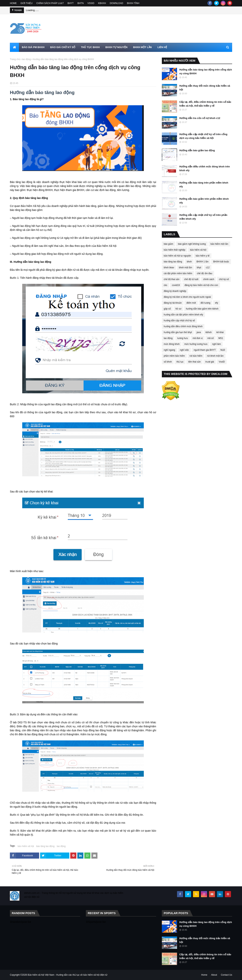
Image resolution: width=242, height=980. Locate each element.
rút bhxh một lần (215, 356)
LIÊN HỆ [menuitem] (162, 47)
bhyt (199, 268)
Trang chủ (15, 59)
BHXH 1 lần (202, 262)
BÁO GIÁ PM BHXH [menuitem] (33, 47)
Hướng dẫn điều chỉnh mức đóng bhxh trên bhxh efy (205, 168)
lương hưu (183, 338)
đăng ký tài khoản (173, 303)
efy (217, 303)
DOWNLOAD (117, 3)
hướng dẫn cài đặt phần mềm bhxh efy (183, 315)
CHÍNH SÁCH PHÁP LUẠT (50, 3)
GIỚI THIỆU (26, 3)
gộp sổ (167, 309)
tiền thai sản (194, 362)
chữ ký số (224, 279)
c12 (208, 268)
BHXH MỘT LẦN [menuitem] (142, 47)
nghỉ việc (184, 350)
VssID (222, 362)
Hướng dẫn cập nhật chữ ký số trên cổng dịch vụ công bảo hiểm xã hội (203, 136)
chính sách (209, 279)
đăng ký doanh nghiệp (175, 291)
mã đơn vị (198, 338)
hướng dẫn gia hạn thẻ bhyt (178, 332)
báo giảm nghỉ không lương (192, 244)
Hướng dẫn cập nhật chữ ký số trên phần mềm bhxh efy (203, 217)
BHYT (71, 3)
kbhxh (209, 332)
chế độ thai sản (172, 279)
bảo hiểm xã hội (26, 846)
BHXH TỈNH (133, 3)
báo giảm (168, 244)
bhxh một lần (185, 268)
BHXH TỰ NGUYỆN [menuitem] (116, 47)
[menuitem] (14, 47)
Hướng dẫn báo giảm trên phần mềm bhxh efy (204, 201)
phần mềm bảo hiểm (174, 356)
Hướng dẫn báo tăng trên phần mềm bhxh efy (204, 185)
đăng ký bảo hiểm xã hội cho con (201, 285)
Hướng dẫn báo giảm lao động (197, 150)
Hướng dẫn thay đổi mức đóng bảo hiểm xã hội (205, 88)
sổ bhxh (168, 362)
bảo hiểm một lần (219, 244)
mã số (211, 338)
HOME (13, 3)
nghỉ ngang (169, 350)
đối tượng (205, 303)
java (199, 332)
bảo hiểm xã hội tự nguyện (177, 256)
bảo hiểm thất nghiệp (174, 250)
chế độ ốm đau (205, 273)
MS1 (221, 338)
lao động (26, 59)
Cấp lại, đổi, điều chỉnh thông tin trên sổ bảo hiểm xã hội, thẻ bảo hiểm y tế (205, 104)
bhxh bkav (169, 268)
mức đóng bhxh (172, 344)
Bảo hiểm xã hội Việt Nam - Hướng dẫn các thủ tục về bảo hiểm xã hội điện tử (68, 975)
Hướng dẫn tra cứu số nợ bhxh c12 (200, 118)
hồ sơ (178, 309)
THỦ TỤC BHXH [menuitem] (90, 47)
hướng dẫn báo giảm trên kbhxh (202, 309)
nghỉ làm (217, 344)
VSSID (91, 3)
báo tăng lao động (45, 846)
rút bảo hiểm (196, 356)
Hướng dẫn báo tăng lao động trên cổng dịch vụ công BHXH (206, 72)
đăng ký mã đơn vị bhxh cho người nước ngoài (187, 297)
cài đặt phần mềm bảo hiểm (178, 273)
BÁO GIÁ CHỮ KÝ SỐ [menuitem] (63, 47)
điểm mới (191, 303)
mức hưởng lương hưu (196, 344)
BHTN (81, 3)
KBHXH (102, 3)
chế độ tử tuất (191, 279)
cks (165, 285)
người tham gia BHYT (205, 350)
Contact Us (227, 975)
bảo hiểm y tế (203, 256)
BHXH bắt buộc (221, 262)
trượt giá (210, 362)
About (214, 975)
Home (204, 975)
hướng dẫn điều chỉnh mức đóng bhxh (183, 326)
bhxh (189, 262)
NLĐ (223, 350)
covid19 (176, 285)
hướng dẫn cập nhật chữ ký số (179, 321)
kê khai (220, 332)
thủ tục (180, 362)
